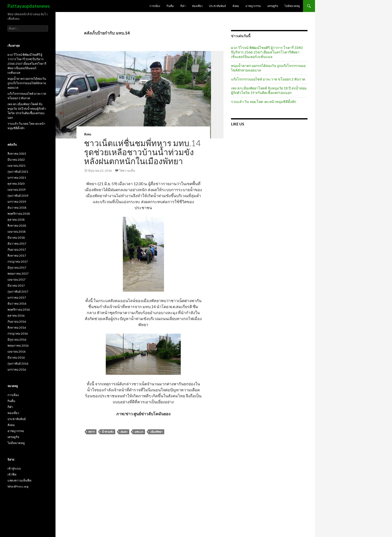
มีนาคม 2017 (16, 285)
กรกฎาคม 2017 (18, 262)
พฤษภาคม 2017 (18, 273)
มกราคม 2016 (17, 369)
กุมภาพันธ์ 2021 (18, 172)
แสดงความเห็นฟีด (19, 480)
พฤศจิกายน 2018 (19, 214)
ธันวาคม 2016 (17, 303)
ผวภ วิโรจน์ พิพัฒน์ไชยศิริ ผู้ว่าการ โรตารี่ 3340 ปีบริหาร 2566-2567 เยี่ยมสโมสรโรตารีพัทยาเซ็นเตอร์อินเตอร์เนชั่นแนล (267, 52)
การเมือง (155, 6)
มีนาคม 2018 (16, 238)
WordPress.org (18, 486)
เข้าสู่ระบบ (14, 468)
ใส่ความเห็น (127, 171)
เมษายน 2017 (16, 279)
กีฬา (183, 6)
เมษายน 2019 (16, 190)
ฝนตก (124, 432)
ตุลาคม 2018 (16, 220)
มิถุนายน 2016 (17, 339)
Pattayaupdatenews (29, 6)
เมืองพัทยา (156, 432)
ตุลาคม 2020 (16, 184)
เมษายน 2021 (16, 166)
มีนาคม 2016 (16, 357)
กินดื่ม (170, 6)
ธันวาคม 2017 (17, 244)
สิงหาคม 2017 (17, 256)
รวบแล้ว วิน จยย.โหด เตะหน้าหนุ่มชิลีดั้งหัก (263, 102)
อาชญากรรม (253, 6)
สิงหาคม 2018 (17, 226)
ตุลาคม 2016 (16, 315)
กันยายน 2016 (17, 321)
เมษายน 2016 (16, 351)
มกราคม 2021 (17, 178)
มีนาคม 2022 (16, 160)
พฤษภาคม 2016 (18, 345)
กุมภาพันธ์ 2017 (18, 291)
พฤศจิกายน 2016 (19, 309)
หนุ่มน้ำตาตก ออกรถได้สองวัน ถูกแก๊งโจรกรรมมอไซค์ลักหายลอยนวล (27, 83)
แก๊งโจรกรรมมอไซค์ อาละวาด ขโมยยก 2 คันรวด (268, 79)
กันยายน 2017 (17, 250)
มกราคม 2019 (17, 202)
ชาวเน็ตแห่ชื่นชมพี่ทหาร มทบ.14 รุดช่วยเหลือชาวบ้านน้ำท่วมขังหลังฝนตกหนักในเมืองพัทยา (142, 152)
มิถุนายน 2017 (17, 268)
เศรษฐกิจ (273, 6)
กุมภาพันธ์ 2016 (18, 363)
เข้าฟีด (12, 474)
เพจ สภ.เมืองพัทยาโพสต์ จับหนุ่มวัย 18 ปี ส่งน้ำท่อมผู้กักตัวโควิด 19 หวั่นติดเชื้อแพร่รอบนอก (269, 90)
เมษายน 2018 (16, 232)
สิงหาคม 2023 (17, 154)
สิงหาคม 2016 (17, 327)
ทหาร (91, 432)
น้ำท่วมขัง (108, 432)
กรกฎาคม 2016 (18, 333)
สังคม (236, 6)
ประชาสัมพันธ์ (217, 6)
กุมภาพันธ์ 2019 (18, 196)
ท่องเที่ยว (197, 6)
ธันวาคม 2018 (17, 208)
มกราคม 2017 (17, 297)
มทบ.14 (139, 432)
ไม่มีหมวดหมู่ (292, 6)
